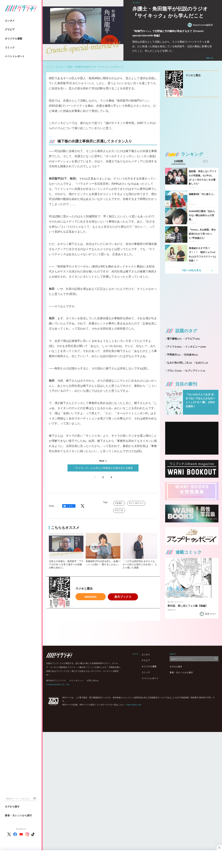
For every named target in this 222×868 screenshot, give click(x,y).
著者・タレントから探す (18, 815)
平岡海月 (174, 355)
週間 (205, 161)
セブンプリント (195, 371)
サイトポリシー (76, 680)
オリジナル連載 (13, 39)
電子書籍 (174, 339)
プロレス (174, 371)
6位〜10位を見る (192, 270)
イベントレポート (15, 56)
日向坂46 (191, 355)
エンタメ (10, 21)
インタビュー (137, 503)
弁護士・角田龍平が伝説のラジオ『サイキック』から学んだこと (95, 67)
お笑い (120, 503)
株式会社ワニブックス (56, 680)
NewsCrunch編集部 (200, 25)
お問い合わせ (93, 680)
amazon (90, 597)
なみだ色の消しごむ (179, 363)
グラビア (10, 29)
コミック (10, 47)
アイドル (174, 347)
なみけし (202, 363)
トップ (49, 67)
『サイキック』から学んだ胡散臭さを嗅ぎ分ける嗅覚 (103, 468)
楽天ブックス (123, 597)
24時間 (178, 161)
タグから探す (12, 807)
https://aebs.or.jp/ (134, 705)
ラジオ (120, 510)
